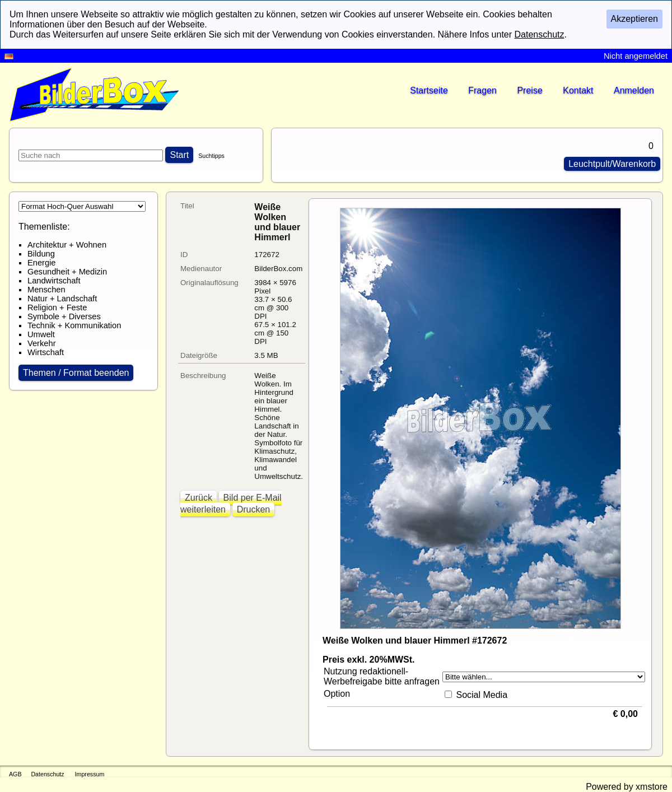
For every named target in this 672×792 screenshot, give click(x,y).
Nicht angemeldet (636, 56)
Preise (529, 90)
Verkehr (42, 343)
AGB (15, 774)
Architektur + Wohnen (67, 245)
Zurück (199, 498)
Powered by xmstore (627, 787)
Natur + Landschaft (62, 299)
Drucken (254, 509)
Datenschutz (47, 774)
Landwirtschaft (54, 281)
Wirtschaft (46, 352)
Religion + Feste (57, 308)
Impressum (90, 774)
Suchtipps (211, 156)
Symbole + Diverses (64, 316)
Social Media (482, 695)
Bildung (41, 254)
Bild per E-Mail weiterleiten (231, 504)
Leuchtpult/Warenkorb (612, 164)
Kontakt (578, 90)
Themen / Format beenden (76, 373)
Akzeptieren (635, 19)
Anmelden (634, 90)
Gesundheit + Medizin (67, 272)
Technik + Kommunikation (74, 325)
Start (179, 155)
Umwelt (41, 334)
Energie (42, 263)
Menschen (46, 290)
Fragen (482, 90)
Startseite (429, 90)
